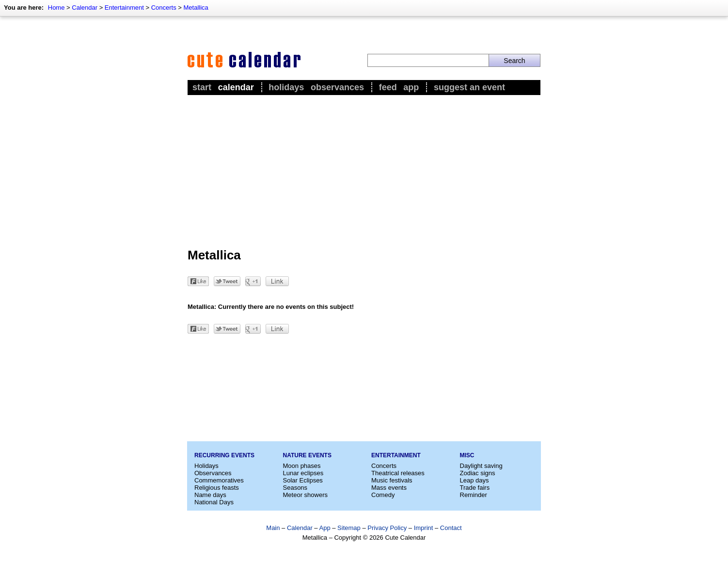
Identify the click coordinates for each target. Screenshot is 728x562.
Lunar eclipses (303, 473)
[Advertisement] (364, 170)
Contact (451, 528)
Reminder (474, 495)
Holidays (286, 87)
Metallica (196, 8)
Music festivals (392, 480)
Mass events (389, 488)
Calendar (85, 8)
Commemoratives (219, 480)
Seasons (295, 488)
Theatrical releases (398, 473)
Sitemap (349, 528)
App (411, 87)
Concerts (164, 8)
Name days (210, 495)
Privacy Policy (387, 528)
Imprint (424, 528)
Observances (337, 87)
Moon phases (302, 466)
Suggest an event (469, 87)
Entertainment (124, 8)
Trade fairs (475, 488)
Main (273, 528)
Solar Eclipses (303, 480)
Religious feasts (217, 488)
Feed (388, 87)
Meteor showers (305, 495)
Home (56, 8)
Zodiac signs (478, 473)
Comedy (383, 495)
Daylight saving (481, 466)
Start (202, 87)
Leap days (475, 480)
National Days (214, 502)
